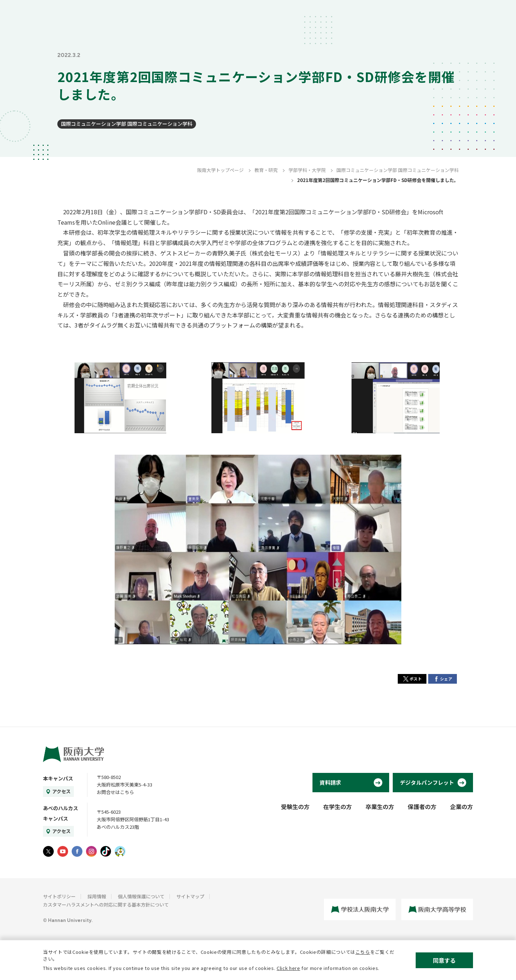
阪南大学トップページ (220, 170)
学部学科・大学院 (307, 170)
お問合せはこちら (115, 792)
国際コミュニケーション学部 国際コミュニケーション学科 (127, 124)
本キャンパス (58, 778)
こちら (363, 952)
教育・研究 (266, 170)
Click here (288, 968)
